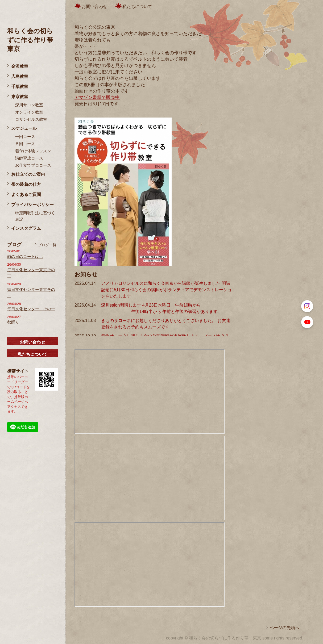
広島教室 (20, 76)
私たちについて (32, 354)
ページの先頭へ (284, 628)
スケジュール (24, 128)
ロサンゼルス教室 (31, 119)
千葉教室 (20, 87)
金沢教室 (20, 66)
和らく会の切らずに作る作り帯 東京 (33, 40)
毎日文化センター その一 (31, 309)
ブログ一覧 (47, 245)
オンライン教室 (29, 112)
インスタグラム (26, 228)
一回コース (25, 137)
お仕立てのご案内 (28, 174)
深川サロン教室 (29, 105)
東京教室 (20, 97)
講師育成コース (29, 158)
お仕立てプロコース (33, 165)
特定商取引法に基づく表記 (35, 216)
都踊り (13, 322)
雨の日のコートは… (25, 257)
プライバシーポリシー (32, 205)
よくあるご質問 (26, 195)
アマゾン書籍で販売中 (97, 97)
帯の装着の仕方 (26, 184)
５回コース (25, 144)
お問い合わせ (32, 342)
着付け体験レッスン (33, 151)
